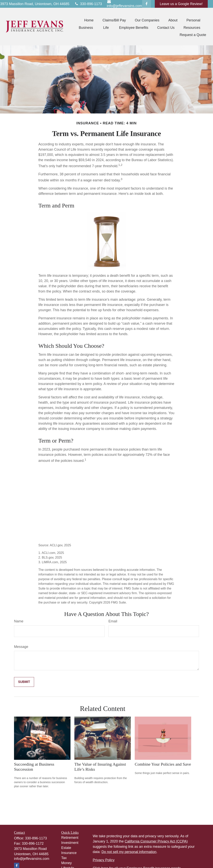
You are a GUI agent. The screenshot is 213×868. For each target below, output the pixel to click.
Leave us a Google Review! (181, 4)
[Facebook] (147, 4)
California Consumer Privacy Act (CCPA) (156, 841)
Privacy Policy (104, 860)
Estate (66, 848)
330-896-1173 (88, 4)
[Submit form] (24, 682)
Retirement (70, 838)
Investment (70, 843)
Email (113, 621)
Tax (64, 858)
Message (21, 647)
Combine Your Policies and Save (163, 764)
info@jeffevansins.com (32, 859)
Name (19, 621)
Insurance (69, 853)
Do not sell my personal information (129, 852)
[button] (89, 20)
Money (67, 863)
